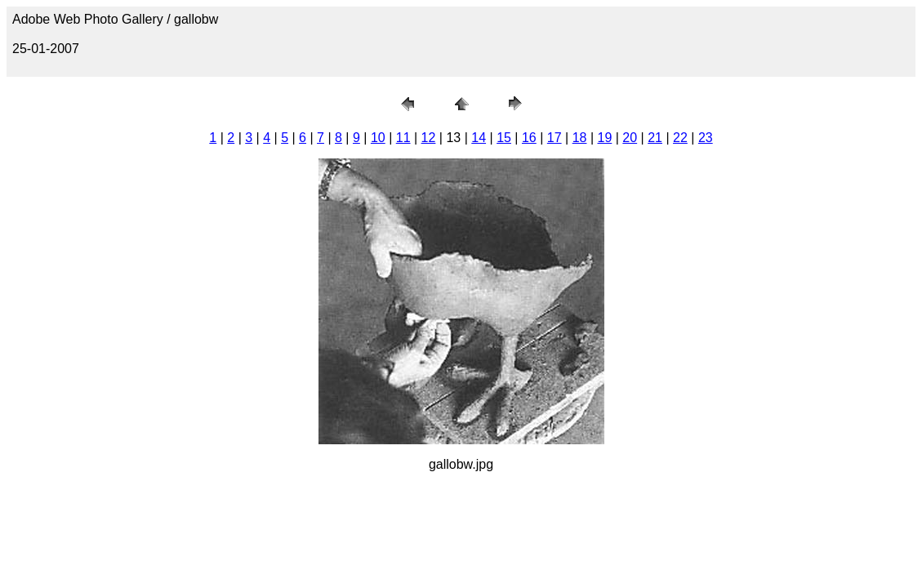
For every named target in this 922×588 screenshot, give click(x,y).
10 (378, 138)
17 (555, 138)
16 (529, 138)
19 (605, 138)
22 (680, 138)
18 (580, 138)
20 (630, 138)
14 (479, 138)
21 (655, 138)
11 (403, 138)
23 (706, 138)
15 (504, 138)
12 (429, 138)
